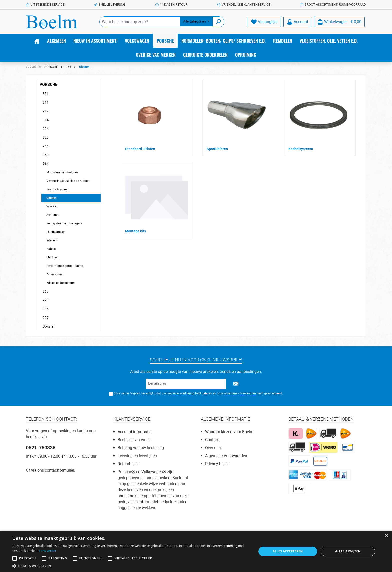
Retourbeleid (129, 464)
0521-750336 (41, 448)
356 (46, 94)
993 (46, 300)
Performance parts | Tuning (65, 266)
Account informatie (135, 432)
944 (46, 146)
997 (46, 318)
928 (46, 137)
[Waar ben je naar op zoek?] (140, 22)
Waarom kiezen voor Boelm (229, 432)
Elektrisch (53, 257)
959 (46, 155)
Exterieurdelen (56, 232)
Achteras (52, 215)
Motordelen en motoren (62, 172)
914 (46, 120)
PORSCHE (49, 85)
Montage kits (136, 231)
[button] (131, 566)
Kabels (51, 249)
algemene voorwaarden (240, 393)
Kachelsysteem (301, 149)
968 (46, 291)
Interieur (52, 240)
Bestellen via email (134, 440)
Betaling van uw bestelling (141, 448)
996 (46, 309)
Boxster (49, 326)
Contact (212, 440)
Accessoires (54, 274)
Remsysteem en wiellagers (64, 223)
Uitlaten (52, 198)
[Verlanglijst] (264, 22)
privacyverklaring (183, 393)
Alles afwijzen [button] (348, 551)
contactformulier (59, 470)
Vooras (51, 206)
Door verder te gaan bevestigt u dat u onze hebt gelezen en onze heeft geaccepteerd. (198, 393)
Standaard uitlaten (140, 149)
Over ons (213, 448)
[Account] (297, 22)
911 (46, 102)
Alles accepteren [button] (288, 551)
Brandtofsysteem (58, 189)
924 (46, 129)
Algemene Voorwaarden (226, 456)
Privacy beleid (217, 464)
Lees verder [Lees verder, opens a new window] (48, 551)
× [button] (386, 536)
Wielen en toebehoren (61, 283)
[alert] (196, 551)
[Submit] (236, 384)
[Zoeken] (219, 22)
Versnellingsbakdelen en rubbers (68, 181)
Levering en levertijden (137, 456)
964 (46, 164)
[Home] (37, 41)
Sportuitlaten (217, 149)
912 (46, 111)
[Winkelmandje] (339, 22)
